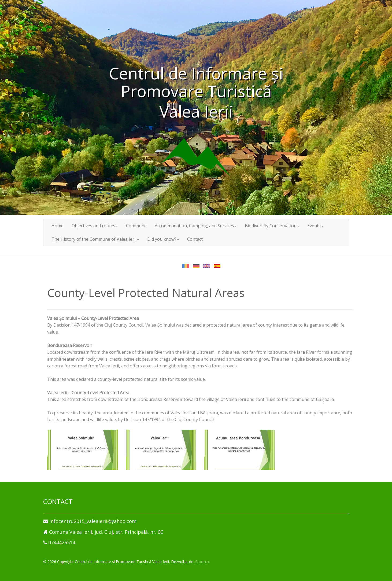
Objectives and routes (95, 226)
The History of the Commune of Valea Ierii (95, 239)
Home (58, 226)
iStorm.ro (202, 562)
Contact (195, 239)
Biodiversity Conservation (272, 226)
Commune (136, 226)
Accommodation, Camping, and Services (196, 226)
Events (315, 226)
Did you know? (163, 239)
